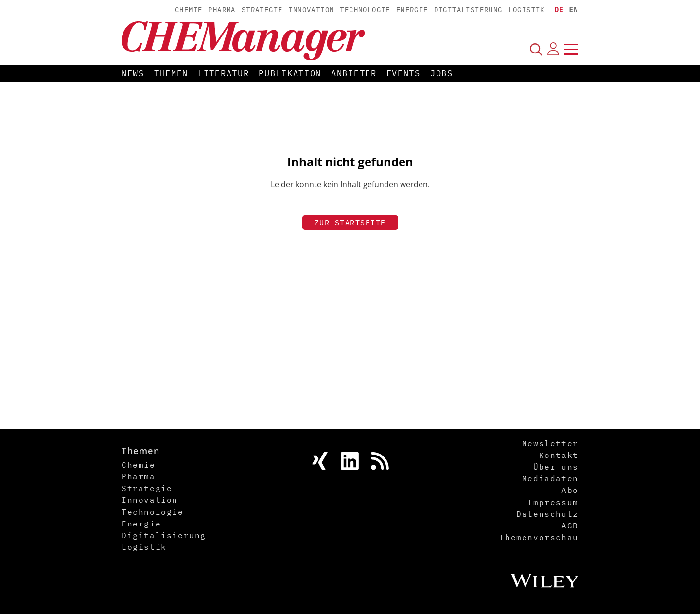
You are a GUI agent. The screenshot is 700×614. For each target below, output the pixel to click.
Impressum (553, 502)
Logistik (527, 10)
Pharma (222, 10)
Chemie (189, 10)
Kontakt (559, 455)
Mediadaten (550, 478)
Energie (412, 10)
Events (403, 73)
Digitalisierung (468, 10)
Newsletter (550, 443)
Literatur (223, 73)
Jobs (442, 73)
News (133, 73)
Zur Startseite (350, 222)
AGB (570, 526)
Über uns (556, 467)
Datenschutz (547, 514)
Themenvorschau (539, 537)
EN (574, 10)
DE (560, 10)
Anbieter (354, 73)
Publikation (290, 73)
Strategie (262, 10)
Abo (570, 490)
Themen (171, 73)
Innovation (311, 10)
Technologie (365, 10)
